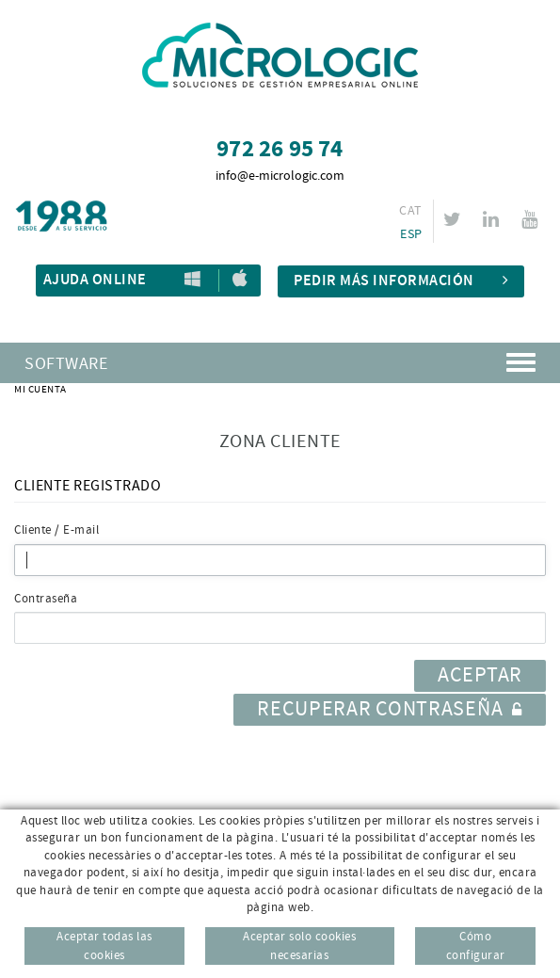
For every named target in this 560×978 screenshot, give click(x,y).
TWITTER (455, 219)
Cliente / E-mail (56, 530)
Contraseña (46, 599)
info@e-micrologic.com (280, 176)
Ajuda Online (95, 280)
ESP (411, 234)
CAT (410, 211)
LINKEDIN (494, 219)
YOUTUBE (532, 219)
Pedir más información (401, 281)
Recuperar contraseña (390, 709)
